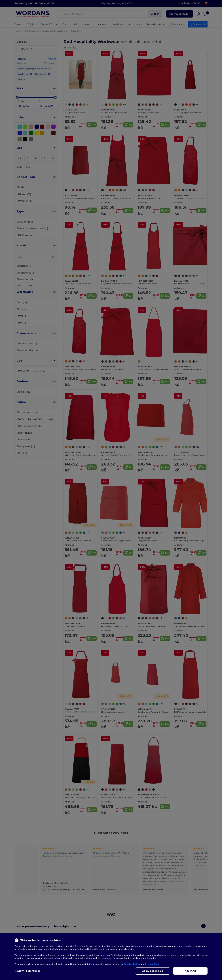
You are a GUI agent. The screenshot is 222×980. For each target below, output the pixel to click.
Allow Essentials (153, 971)
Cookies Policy (132, 964)
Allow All (190, 971)
